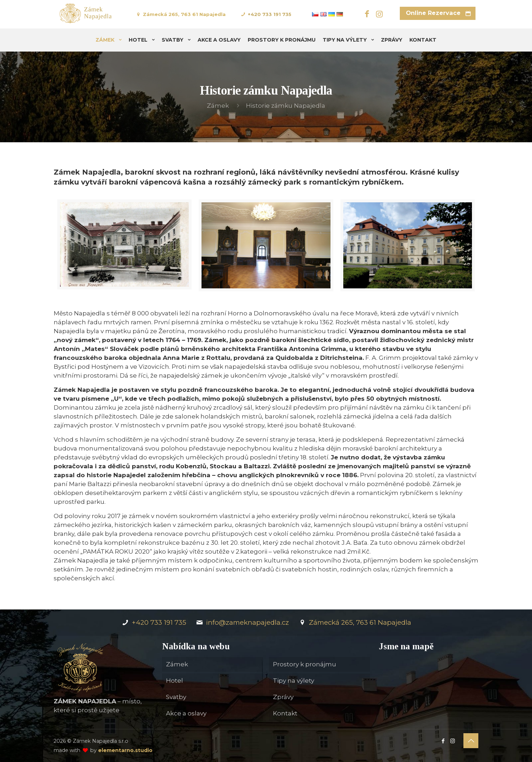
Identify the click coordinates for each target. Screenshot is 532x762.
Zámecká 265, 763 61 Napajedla (184, 14)
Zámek (218, 106)
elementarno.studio (125, 750)
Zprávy (283, 697)
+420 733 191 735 (270, 14)
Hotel (174, 681)
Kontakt (285, 713)
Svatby (176, 697)
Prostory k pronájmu (305, 664)
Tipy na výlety (294, 681)
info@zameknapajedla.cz (242, 622)
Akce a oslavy (186, 713)
